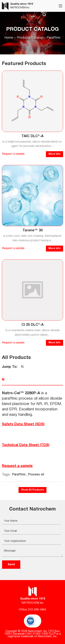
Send (11, 565)
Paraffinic (19, 475)
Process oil (36, 475)
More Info (55, 154)
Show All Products (32, 490)
